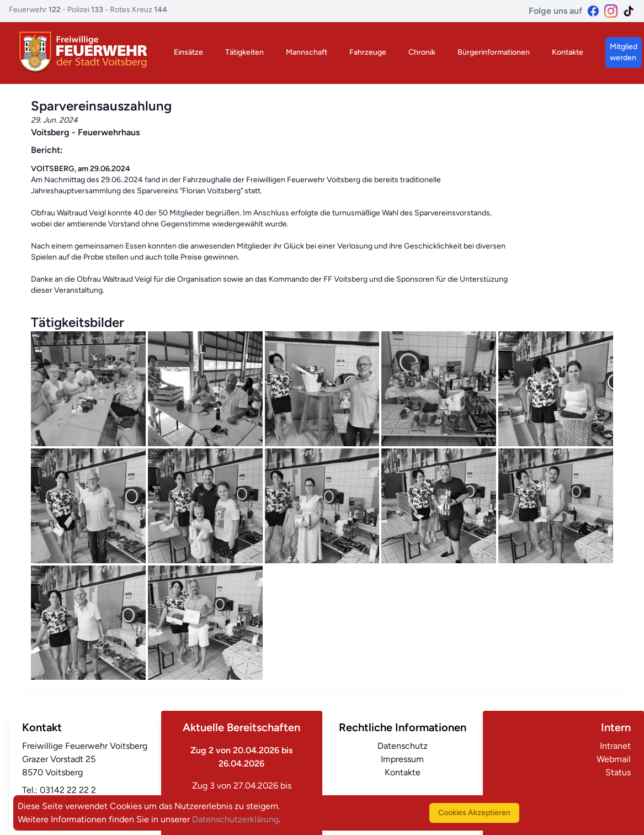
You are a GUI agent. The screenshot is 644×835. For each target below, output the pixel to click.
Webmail (614, 759)
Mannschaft (307, 52)
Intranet (615, 746)
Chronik (422, 52)
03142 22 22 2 (68, 790)
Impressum (402, 759)
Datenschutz (403, 746)
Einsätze (188, 52)
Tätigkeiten (244, 52)
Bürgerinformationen (494, 52)
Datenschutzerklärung (235, 819)
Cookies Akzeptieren (474, 813)
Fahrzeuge (368, 52)
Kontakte (568, 52)
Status (618, 772)
